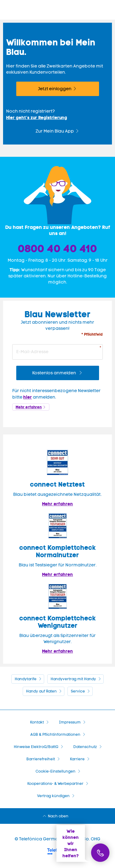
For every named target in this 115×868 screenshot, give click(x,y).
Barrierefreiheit (41, 759)
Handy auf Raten (41, 691)
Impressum (70, 722)
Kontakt (37, 722)
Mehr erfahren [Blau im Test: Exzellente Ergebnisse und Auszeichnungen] (57, 574)
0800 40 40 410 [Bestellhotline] (58, 249)
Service (78, 691)
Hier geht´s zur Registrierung (37, 118)
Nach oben (58, 816)
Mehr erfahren (29, 407)
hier (28, 397)
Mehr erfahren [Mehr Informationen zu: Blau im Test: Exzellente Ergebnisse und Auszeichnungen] (57, 504)
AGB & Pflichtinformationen (55, 735)
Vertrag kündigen (53, 796)
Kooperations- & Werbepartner (55, 784)
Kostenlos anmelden (55, 373)
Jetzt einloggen (55, 89)
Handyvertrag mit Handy (73, 679)
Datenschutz (85, 747)
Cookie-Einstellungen (56, 771)
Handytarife (26, 679)
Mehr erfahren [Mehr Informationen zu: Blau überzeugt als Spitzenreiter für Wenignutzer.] (57, 651)
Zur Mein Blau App (55, 131)
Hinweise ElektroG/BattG (36, 747)
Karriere (77, 759)
